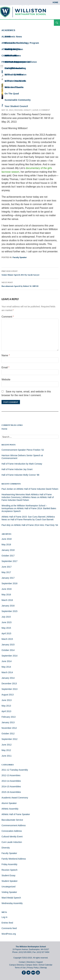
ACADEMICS (8, 30)
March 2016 (7, 600)
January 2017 (8, 578)
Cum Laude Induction (12, 842)
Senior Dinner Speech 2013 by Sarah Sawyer (30, 273)
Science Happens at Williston (21, 62)
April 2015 (6, 633)
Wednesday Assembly (12, 903)
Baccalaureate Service (12, 820)
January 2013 (8, 722)
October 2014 (8, 650)
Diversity (6, 848)
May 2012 (6, 750)
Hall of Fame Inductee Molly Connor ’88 (20, 475)
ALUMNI (6, 37)
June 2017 (7, 567)
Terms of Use (20, 968)
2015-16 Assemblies (11, 792)
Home (55, 2)
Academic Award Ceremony (15, 798)
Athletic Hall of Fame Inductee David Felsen (37, 489)
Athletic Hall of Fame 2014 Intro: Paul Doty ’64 (36, 525)
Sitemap (43, 968)
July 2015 (6, 617)
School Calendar (45, 965)
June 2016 (7, 589)
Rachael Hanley (23, 110)
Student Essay (8, 875)
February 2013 (9, 717)
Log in (4, 917)
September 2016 (10, 583)
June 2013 (7, 700)
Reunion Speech (10, 870)
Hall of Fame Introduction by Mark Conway (22, 464)
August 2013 (8, 695)
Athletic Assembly (10, 809)
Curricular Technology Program (22, 43)
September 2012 (10, 739)
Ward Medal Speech (11, 898)
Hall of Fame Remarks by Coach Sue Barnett (32, 519)
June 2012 (7, 745)
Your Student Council (16, 106)
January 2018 (8, 550)
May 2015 (6, 628)
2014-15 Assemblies (11, 787)
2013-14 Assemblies (11, 781)
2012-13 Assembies (11, 775)
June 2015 (7, 622)
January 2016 (8, 606)
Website (6, 380)
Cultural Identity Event (12, 837)
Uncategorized (8, 887)
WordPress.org (9, 934)
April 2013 (6, 711)
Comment (8, 317)
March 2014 (7, 672)
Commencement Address (14, 825)
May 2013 (6, 706)
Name (6, 355)
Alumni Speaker (9, 803)
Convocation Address (12, 831)
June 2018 (7, 539)
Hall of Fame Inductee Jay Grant (17, 469)
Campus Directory (17, 965)
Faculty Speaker (20, 257)
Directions (31, 962)
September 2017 (10, 561)
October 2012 (8, 734)
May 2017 (6, 572)
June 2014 (7, 661)
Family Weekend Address (14, 859)
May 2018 (6, 545)
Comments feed (9, 928)
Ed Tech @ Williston (16, 75)
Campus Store (31, 965)
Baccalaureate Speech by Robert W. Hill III (30, 284)
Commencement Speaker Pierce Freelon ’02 (23, 450)
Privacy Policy (33, 968)
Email (5, 367)
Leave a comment (41, 110)
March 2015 (7, 639)
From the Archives (15, 68)
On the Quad (12, 94)
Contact (22, 962)
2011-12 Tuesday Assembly (15, 770)
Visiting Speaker (9, 892)
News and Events (14, 87)
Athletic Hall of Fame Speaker (16, 814)
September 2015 (10, 611)
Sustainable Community (18, 100)
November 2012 (9, 728)
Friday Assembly (9, 864)
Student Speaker (10, 881)
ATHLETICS (8, 49)
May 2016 (6, 595)
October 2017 (8, 556)
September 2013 (10, 689)
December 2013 (9, 683)
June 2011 (7, 756)
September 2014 (10, 656)
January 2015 (8, 645)
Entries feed (7, 923)
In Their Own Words (15, 81)
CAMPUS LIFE (9, 56)
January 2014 (8, 678)
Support (40, 962)
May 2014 (6, 667)
